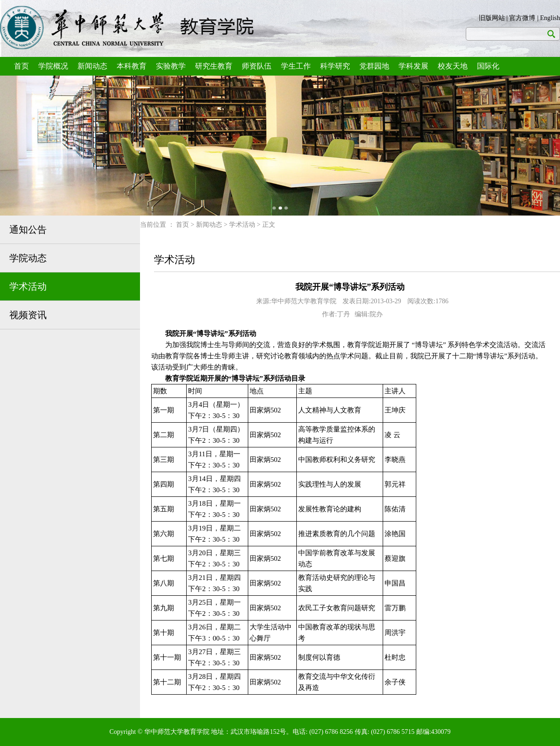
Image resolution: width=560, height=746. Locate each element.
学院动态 (28, 258)
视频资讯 (28, 315)
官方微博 (522, 18)
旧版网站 (492, 18)
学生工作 (296, 66)
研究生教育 (214, 66)
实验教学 (171, 66)
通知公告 (28, 230)
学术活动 (28, 286)
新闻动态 (92, 66)
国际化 (488, 66)
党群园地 (374, 66)
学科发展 (413, 66)
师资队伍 (257, 66)
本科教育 (132, 66)
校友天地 (453, 66)
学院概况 (53, 66)
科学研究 (335, 66)
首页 (21, 66)
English (550, 18)
